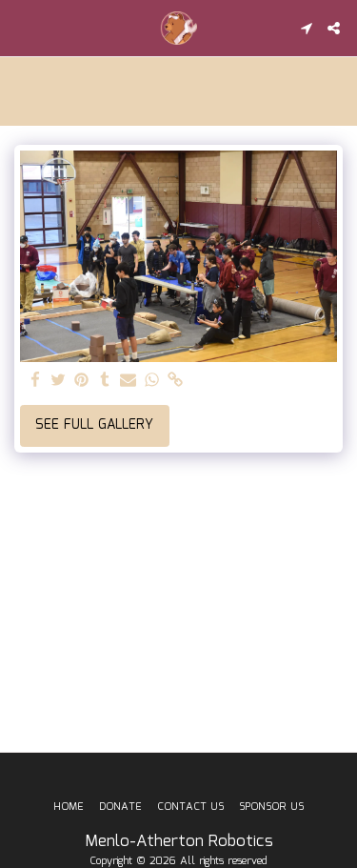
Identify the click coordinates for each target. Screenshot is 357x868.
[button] (21, 28)
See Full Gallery (94, 425)
